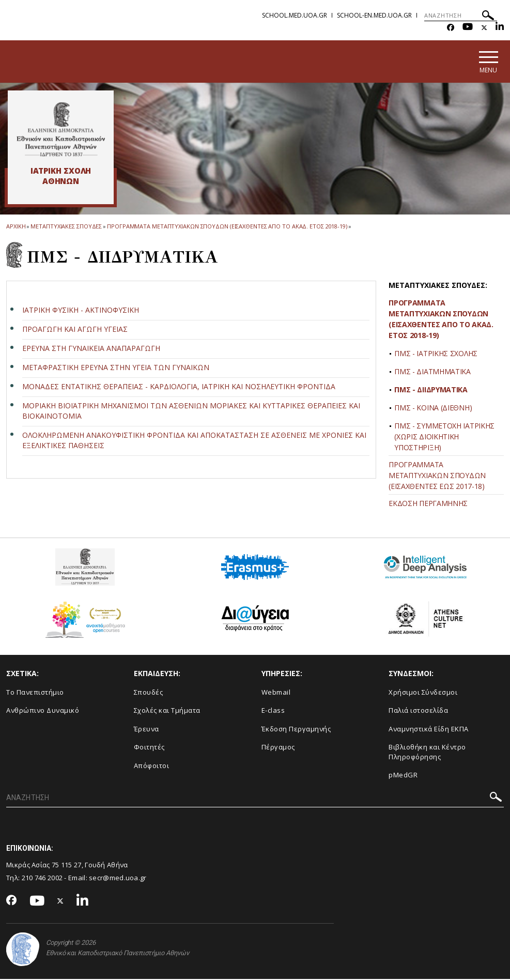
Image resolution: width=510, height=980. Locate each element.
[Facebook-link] (451, 28)
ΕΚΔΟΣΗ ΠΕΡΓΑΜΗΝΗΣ (428, 504)
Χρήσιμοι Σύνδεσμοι (423, 693)
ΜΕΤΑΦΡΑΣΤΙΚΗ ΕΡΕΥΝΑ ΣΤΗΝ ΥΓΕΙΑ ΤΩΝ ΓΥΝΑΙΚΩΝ (116, 368)
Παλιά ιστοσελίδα (418, 711)
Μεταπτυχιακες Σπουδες (66, 227)
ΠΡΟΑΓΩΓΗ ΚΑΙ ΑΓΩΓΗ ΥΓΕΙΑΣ (75, 330)
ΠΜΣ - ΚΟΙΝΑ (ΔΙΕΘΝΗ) (433, 409)
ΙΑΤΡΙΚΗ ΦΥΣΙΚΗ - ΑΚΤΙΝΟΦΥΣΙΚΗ (81, 310)
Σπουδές (149, 693)
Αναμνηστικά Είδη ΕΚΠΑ (429, 729)
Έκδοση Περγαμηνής (296, 729)
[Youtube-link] (468, 28)
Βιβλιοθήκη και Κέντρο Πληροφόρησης (427, 753)
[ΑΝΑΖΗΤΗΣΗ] (461, 16)
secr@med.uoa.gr (118, 878)
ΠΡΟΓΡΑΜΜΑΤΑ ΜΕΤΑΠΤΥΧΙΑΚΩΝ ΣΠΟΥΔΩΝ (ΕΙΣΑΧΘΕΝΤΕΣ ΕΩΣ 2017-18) (437, 476)
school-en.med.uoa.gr (374, 15)
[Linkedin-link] (500, 28)
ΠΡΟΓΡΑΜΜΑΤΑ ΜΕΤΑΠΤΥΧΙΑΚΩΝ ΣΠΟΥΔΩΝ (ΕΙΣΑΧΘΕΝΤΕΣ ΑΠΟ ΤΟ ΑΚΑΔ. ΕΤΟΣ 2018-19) (441, 320)
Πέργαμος (278, 748)
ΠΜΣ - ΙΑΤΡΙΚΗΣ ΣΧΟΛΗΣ (436, 354)
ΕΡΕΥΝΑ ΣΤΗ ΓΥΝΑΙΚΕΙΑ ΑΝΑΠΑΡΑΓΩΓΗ (91, 349)
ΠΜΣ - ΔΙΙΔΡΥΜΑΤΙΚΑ (431, 391)
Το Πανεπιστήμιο (35, 693)
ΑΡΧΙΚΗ (16, 227)
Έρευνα (146, 729)
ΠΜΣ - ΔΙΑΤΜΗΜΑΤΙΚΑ (432, 372)
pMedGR (403, 776)
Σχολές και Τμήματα (167, 711)
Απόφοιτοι (152, 766)
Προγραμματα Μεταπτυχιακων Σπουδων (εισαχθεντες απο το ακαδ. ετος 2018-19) (227, 227)
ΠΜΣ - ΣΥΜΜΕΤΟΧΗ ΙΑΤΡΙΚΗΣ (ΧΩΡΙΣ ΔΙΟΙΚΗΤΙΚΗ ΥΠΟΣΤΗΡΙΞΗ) (444, 438)
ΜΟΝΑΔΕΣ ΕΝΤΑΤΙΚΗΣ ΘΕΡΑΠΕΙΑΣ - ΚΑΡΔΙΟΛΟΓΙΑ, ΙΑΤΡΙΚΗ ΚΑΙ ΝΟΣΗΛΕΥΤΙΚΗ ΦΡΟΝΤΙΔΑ (179, 387)
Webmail (276, 693)
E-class (273, 711)
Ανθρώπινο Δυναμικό (43, 711)
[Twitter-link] (484, 28)
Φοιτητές (149, 748)
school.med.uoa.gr (295, 15)
